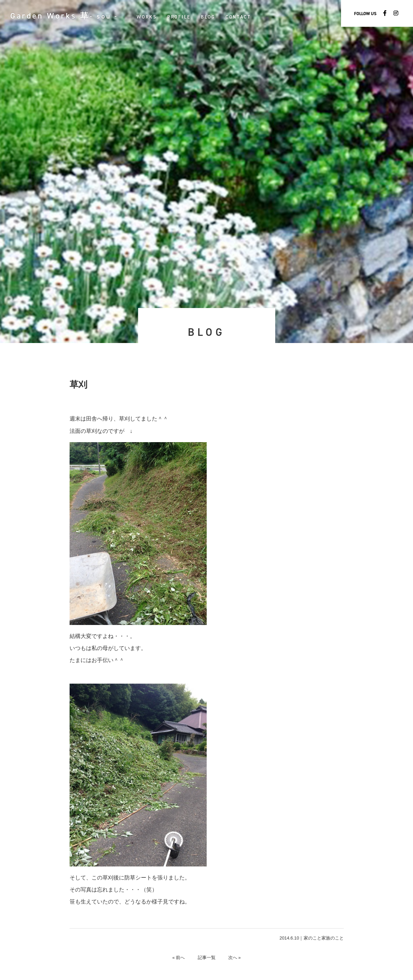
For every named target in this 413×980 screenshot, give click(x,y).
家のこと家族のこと (324, 938)
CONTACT (243, 17)
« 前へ (178, 958)
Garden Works (67, 16)
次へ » (236, 958)
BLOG (213, 17)
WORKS (152, 17)
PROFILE (184, 17)
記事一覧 (207, 958)
